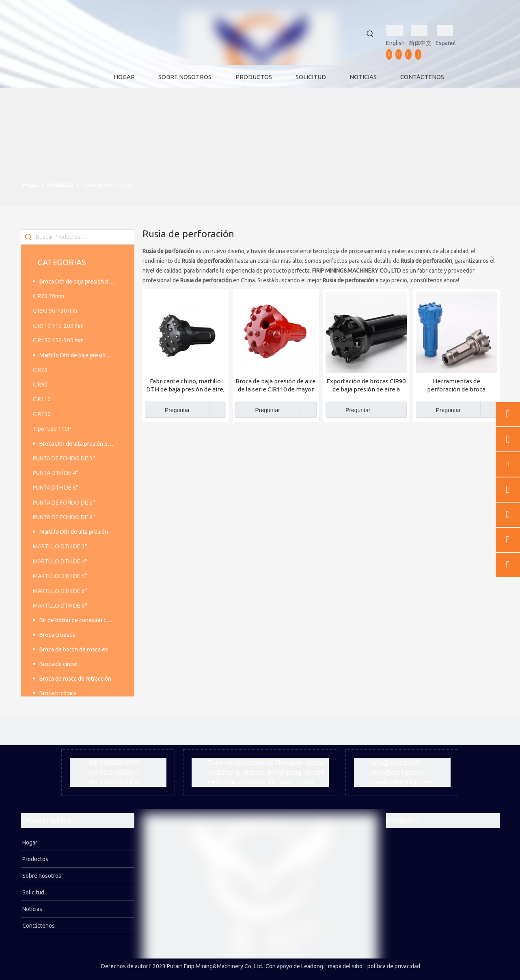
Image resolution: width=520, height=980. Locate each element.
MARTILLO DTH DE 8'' (60, 606)
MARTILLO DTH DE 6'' (60, 591)
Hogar (29, 842)
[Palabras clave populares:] (370, 34)
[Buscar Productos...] (85, 237)
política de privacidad (394, 966)
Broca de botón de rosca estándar (81, 649)
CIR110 (42, 399)
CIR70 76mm (49, 296)
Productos (35, 859)
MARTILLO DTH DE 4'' (60, 561)
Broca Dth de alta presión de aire (80, 444)
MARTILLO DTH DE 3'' (60, 546)
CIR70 (40, 370)
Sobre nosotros (41, 876)
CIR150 (42, 414)
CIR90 (40, 385)
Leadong (312, 966)
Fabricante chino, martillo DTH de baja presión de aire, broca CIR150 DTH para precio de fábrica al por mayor (185, 386)
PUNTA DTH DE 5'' (56, 488)
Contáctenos (38, 926)
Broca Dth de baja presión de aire (81, 282)
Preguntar (167, 410)
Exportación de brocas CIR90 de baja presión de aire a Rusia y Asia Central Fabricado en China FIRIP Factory (366, 386)
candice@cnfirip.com (402, 782)
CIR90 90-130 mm (55, 311)
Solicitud (33, 892)
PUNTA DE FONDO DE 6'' (64, 503)
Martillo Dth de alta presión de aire (81, 532)
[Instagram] (408, 54)
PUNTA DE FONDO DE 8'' (64, 517)
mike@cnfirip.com (397, 772)
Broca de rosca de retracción (75, 679)
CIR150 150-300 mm (58, 340)
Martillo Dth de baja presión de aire (81, 355)
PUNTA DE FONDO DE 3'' (64, 458)
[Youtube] (399, 54)
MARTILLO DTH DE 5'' (60, 576)
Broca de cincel (59, 664)
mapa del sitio (345, 966)
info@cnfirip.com (396, 763)
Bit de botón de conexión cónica (80, 620)
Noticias (32, 909)
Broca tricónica (58, 693)
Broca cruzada (57, 635)
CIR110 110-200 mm (58, 326)
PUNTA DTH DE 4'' (56, 473)
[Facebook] (389, 54)
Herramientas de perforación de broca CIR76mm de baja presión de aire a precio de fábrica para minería (456, 386)
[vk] (418, 54)
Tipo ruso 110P (52, 429)
